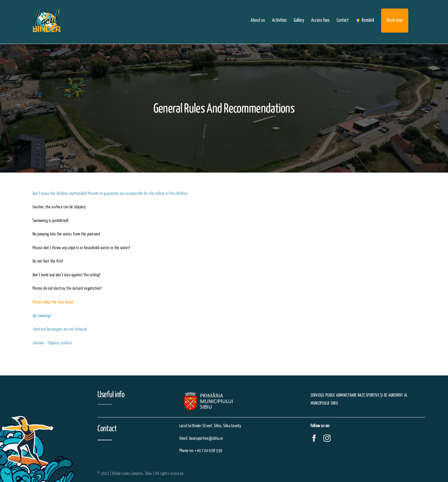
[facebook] (314, 438)
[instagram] (327, 438)
